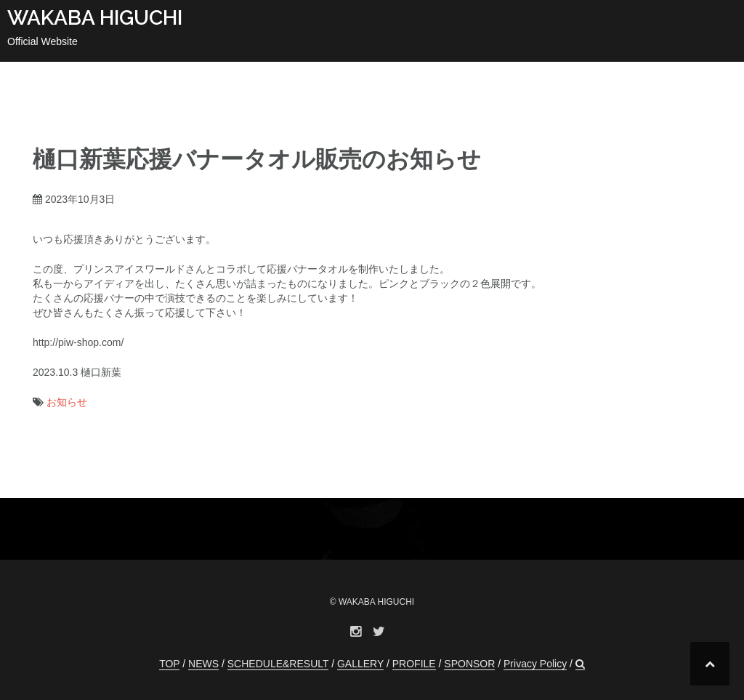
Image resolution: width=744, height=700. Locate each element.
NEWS (203, 664)
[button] (580, 664)
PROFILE (414, 664)
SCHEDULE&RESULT (278, 664)
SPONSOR (469, 664)
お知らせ (67, 402)
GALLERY (360, 664)
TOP (169, 664)
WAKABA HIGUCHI (95, 18)
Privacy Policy (535, 664)
